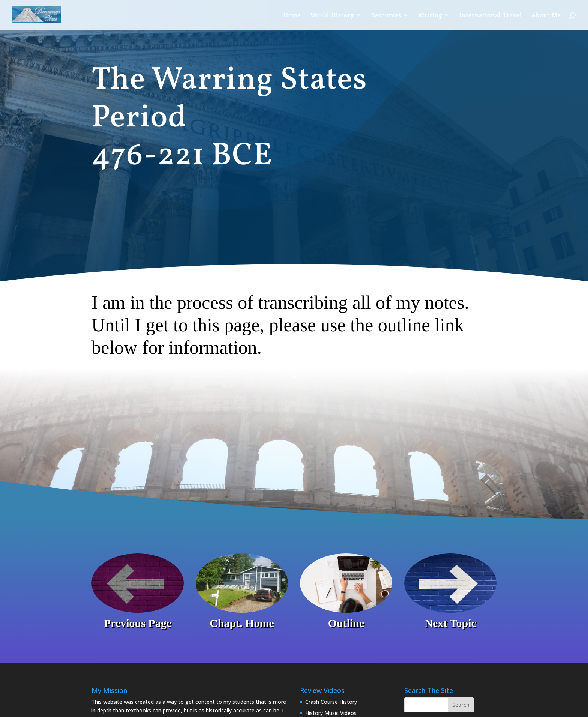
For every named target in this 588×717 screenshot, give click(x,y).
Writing (430, 16)
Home (292, 16)
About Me (546, 16)
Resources (386, 16)
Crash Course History (331, 702)
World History (332, 16)
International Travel (490, 16)
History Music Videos (331, 713)
